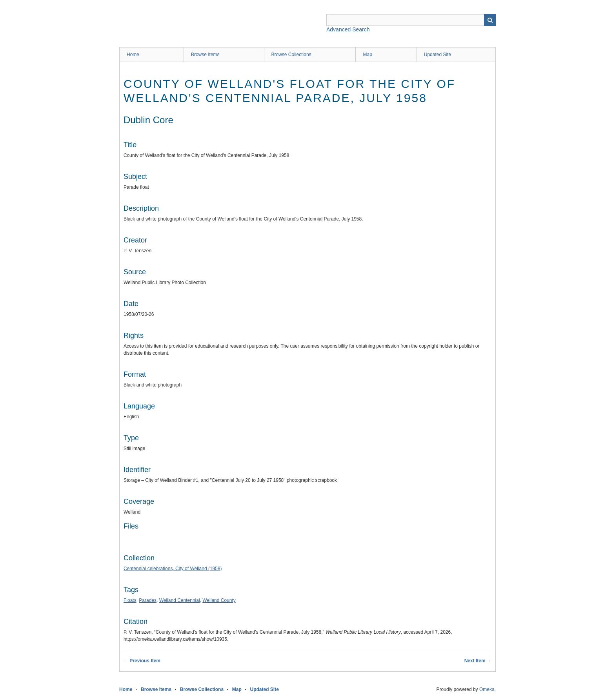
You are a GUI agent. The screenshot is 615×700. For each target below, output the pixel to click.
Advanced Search (348, 29)
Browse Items (205, 55)
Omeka (487, 689)
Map (367, 55)
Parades (148, 600)
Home (133, 55)
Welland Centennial (180, 600)
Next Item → (478, 661)
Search (490, 20)
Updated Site (438, 55)
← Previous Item (142, 661)
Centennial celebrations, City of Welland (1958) (173, 569)
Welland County (219, 600)
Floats (130, 600)
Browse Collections (291, 55)
